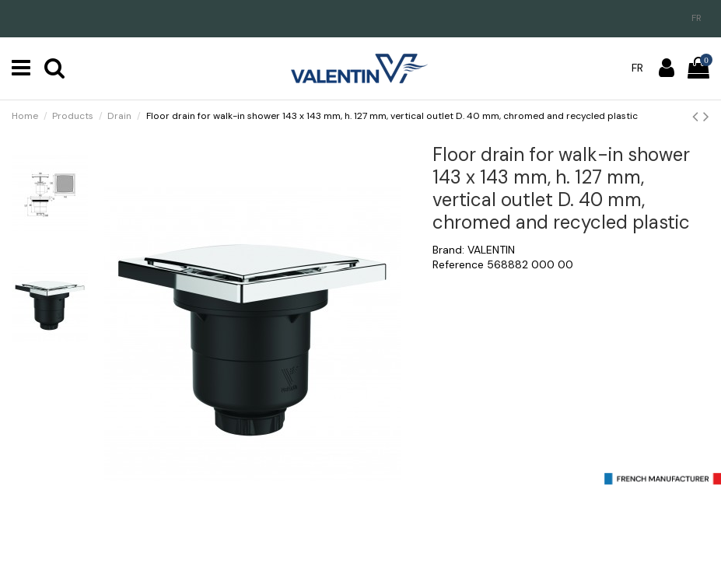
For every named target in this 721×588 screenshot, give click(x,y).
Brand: (448, 250)
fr (696, 18)
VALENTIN (491, 250)
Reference (458, 264)
